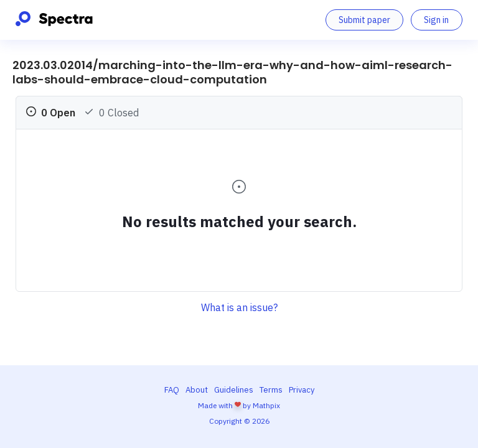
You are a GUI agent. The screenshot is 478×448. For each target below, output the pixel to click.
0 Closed (111, 113)
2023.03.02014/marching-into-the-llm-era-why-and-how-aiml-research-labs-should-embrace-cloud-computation (232, 72)
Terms (271, 390)
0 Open (51, 113)
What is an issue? (239, 307)
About (197, 390)
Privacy (302, 390)
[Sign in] (437, 20)
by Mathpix (261, 405)
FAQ (172, 390)
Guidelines (234, 390)
